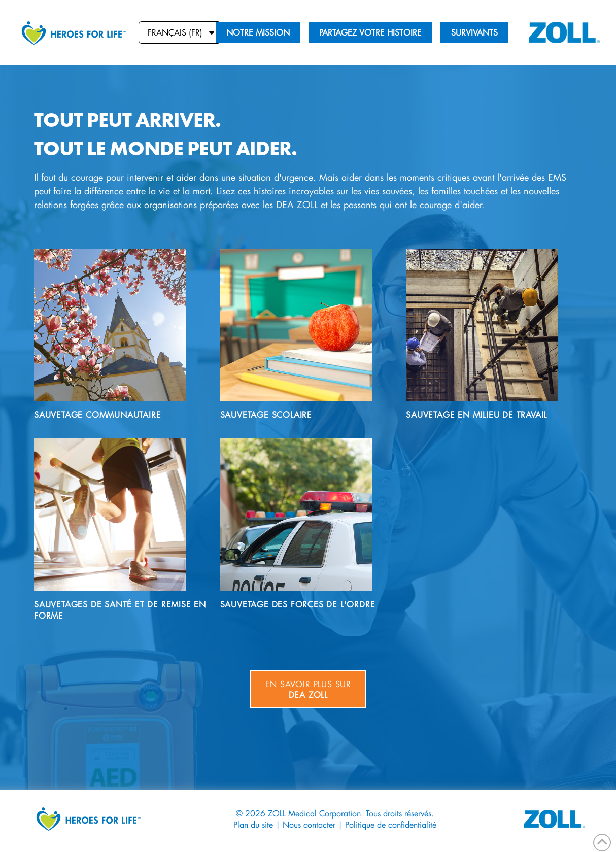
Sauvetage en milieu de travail (476, 414)
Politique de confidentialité (391, 824)
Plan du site (253, 824)
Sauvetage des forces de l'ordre (298, 604)
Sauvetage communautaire (97, 414)
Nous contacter (309, 824)
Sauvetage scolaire (266, 414)
